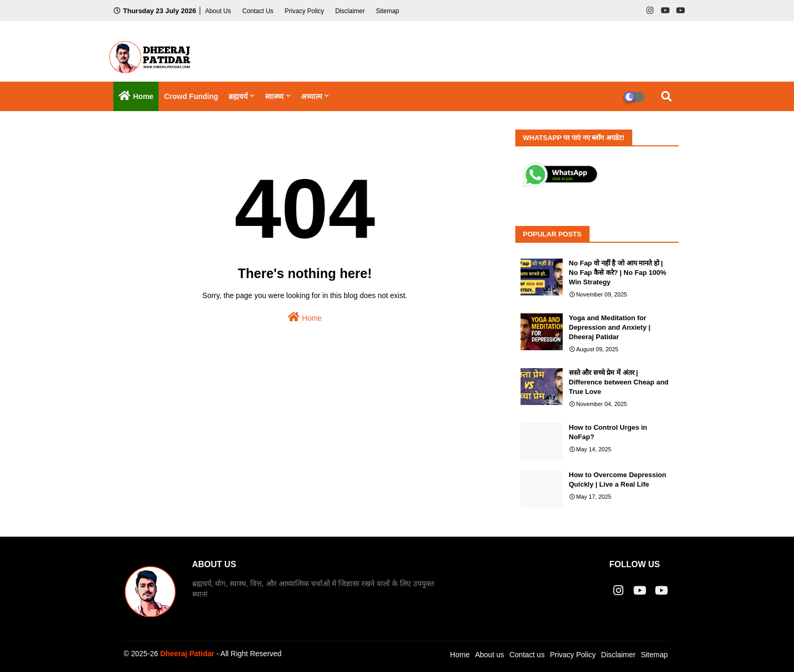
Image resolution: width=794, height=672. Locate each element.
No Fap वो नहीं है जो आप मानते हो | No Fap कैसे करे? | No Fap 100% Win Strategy (618, 273)
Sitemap (387, 11)
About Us (219, 11)
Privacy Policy (305, 11)
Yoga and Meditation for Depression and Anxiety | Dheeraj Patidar (610, 327)
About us (489, 655)
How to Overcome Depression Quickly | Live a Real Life (618, 480)
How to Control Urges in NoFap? (608, 432)
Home (305, 317)
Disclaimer (351, 11)
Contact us (259, 11)
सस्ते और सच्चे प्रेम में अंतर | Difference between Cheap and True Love (619, 382)
